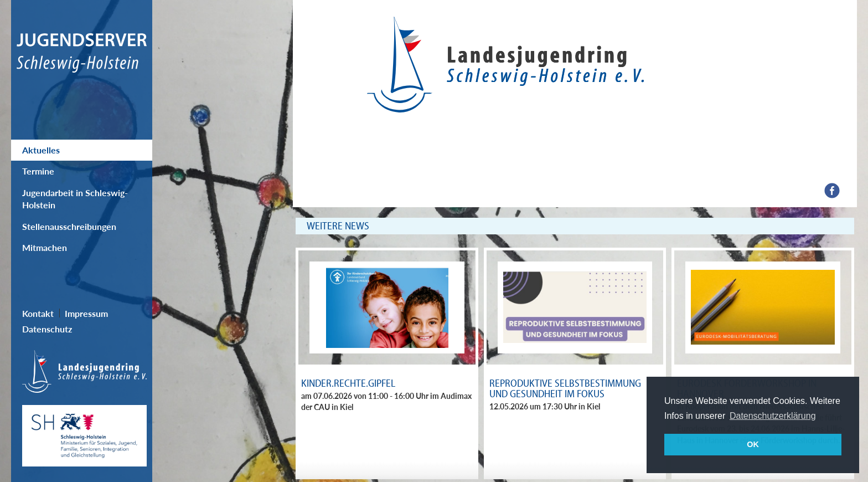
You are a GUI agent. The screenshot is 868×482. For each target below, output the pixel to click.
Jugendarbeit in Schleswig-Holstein (75, 199)
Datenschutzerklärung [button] (773, 416)
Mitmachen (45, 247)
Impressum (86, 313)
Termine (38, 171)
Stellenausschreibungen (69, 226)
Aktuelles (41, 150)
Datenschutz (47, 329)
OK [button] (753, 444)
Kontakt (38, 313)
